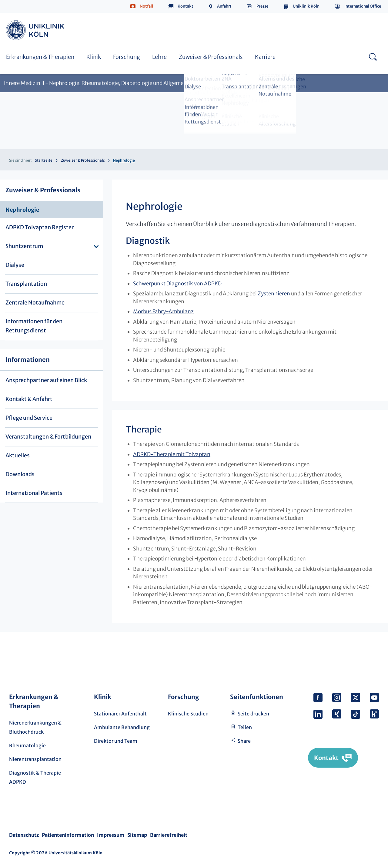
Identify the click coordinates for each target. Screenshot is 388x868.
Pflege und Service (29, 418)
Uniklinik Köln (306, 6)
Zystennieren (274, 294)
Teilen (245, 727)
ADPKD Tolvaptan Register (40, 227)
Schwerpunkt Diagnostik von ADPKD (177, 284)
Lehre (159, 57)
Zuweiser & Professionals (211, 57)
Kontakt (186, 6)
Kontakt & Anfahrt (29, 399)
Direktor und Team (116, 741)
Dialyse (15, 265)
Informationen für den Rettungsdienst (34, 326)
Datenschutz (24, 835)
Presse (262, 6)
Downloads (20, 474)
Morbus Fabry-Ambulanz (163, 311)
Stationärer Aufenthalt (120, 714)
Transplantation (26, 284)
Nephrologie (22, 210)
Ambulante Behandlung (122, 727)
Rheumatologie (27, 745)
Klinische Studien (188, 714)
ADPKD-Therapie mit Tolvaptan (172, 454)
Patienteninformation (68, 835)
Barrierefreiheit (169, 835)
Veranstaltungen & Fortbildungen (48, 437)
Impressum (111, 835)
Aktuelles (18, 455)
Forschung (127, 57)
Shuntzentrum (24, 246)
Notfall (146, 6)
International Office (363, 6)
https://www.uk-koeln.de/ (36, 30)
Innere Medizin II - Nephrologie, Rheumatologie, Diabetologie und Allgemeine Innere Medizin (116, 83)
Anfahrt (224, 6)
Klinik (94, 57)
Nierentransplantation (35, 759)
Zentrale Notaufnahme (35, 303)
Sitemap (137, 835)
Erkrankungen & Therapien (40, 57)
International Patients (34, 493)
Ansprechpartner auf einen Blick (46, 380)
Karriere (265, 57)
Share (244, 741)
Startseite (44, 160)
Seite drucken (253, 714)
